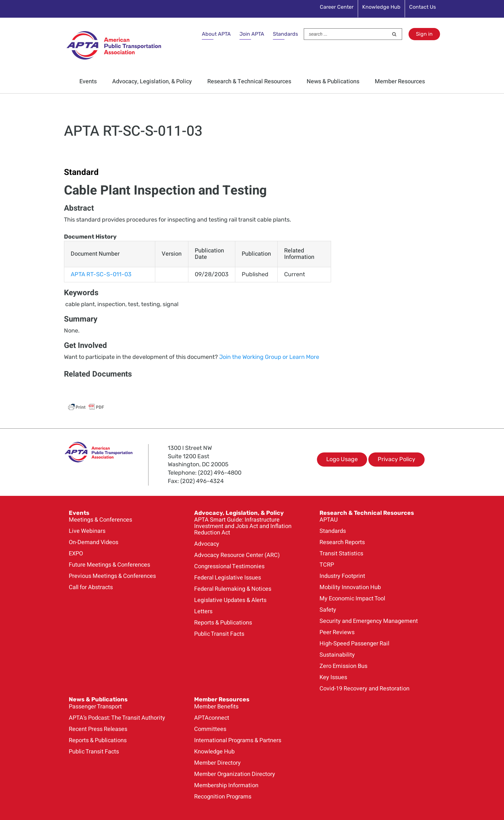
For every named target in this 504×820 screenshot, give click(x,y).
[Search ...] (346, 34)
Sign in (424, 34)
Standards (285, 34)
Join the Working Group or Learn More (269, 357)
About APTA (216, 34)
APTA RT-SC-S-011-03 (101, 274)
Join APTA (252, 34)
